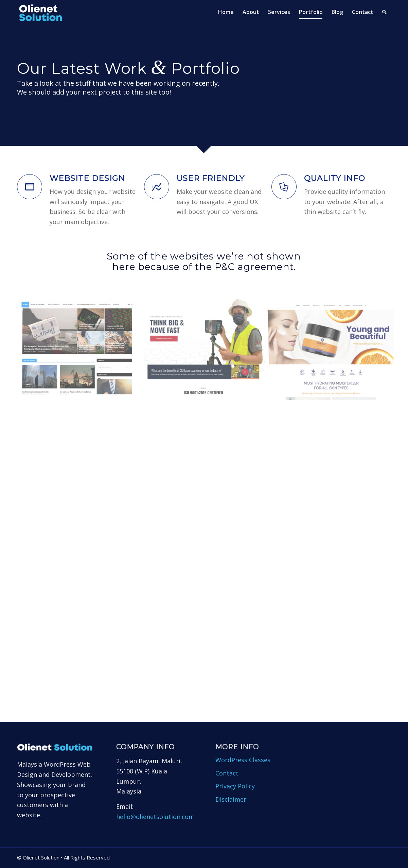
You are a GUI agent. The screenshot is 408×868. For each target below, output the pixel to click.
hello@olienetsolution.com (155, 817)
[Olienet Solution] (43, 12)
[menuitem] (226, 12)
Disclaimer (231, 799)
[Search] (384, 12)
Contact (227, 773)
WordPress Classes (243, 760)
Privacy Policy (235, 786)
